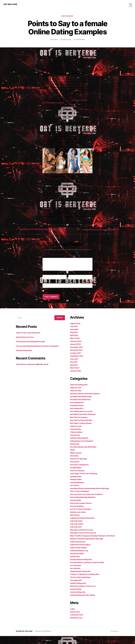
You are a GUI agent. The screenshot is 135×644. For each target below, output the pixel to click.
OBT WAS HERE (11, 4)
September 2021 (77, 361)
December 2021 (77, 352)
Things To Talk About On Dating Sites (86, 582)
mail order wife (77, 532)
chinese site (75, 440)
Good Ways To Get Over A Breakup (85, 479)
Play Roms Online (77, 562)
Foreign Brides (76, 473)
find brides (75, 461)
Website (45, 287)
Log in (73, 617)
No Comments (81, 40)
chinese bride (76, 434)
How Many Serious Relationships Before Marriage (91, 494)
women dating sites (79, 600)
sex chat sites (76, 573)
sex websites (76, 576)
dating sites (75, 449)
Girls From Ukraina (78, 476)
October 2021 (76, 358)
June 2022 (75, 335)
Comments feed (77, 623)
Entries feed (75, 620)
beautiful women (77, 411)
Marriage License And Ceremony (84, 538)
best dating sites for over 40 (82, 417)
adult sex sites (76, 396)
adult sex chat (76, 393)
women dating (76, 597)
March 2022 (75, 344)
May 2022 (74, 338)
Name (45, 279)
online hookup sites (78, 550)
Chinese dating (77, 437)
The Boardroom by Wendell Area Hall (32, 347)
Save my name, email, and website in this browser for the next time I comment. (67, 296)
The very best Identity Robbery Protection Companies (39, 351)
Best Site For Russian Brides (82, 426)
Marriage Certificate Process (83, 535)
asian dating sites (78, 408)
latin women (75, 520)
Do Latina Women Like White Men (84, 452)
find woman (75, 467)
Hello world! (46, 370)
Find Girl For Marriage (79, 464)
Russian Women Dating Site (82, 567)
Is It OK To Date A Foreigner (82, 514)
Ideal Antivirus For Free (26, 342)
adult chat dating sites (80, 390)
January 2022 (76, 349)
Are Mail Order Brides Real (81, 405)
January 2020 (76, 376)
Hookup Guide (76, 482)
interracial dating (77, 511)
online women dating (79, 556)
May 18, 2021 (67, 40)
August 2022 (76, 329)
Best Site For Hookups (80, 423)
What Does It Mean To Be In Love (84, 594)
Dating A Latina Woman (80, 443)
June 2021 (75, 364)
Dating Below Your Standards (83, 446)
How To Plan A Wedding (80, 497)
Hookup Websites (78, 488)
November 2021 (77, 355)
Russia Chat (75, 564)
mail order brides (77, 529)
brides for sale (76, 431)
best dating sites (77, 414)
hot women (75, 491)
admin (56, 40)
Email (71, 279)
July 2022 (74, 332)
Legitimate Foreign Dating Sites (84, 523)
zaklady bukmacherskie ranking (84, 603)
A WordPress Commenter (27, 370)
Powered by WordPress (44, 639)
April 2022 (75, 341)
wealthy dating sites (79, 591)
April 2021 (75, 370)
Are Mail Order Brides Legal (82, 402)
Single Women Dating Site (81, 579)
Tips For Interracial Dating (81, 585)
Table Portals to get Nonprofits (29, 338)
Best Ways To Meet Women (82, 428)
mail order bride (77, 526)
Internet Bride (76, 505)
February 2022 (76, 346)
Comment (46, 262)
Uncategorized (67, 16)
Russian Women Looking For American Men (89, 570)
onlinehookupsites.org (80, 559)
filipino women (76, 458)
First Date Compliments (80, 470)
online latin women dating (81, 553)
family (73, 455)
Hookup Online (76, 485)
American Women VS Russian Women (86, 399)
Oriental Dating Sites (25, 356)
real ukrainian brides (66, 190)
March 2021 (75, 373)
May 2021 (74, 367)
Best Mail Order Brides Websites (84, 420)
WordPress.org (77, 626)
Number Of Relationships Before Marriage (88, 547)
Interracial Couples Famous (82, 508)
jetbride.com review (79, 517)
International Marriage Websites (84, 503)
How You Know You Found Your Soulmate (88, 500)
